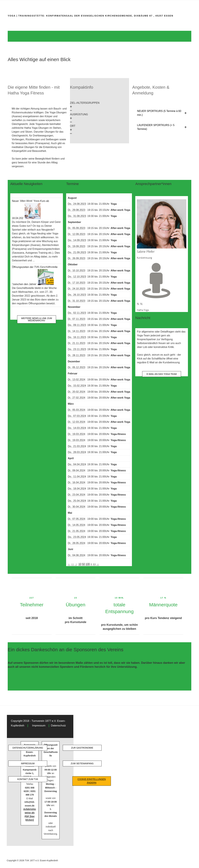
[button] (99, 107)
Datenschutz (58, 726)
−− (73, 564)
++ (94, 564)
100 (88, 564)
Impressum (39, 726)
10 (80, 564)
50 (83, 564)
